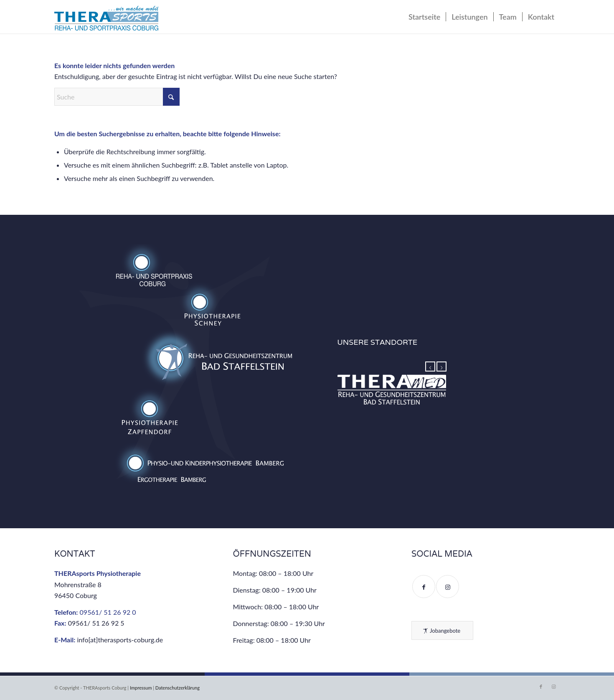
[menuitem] (424, 17)
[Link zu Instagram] (553, 687)
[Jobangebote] (442, 631)
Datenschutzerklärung (178, 688)
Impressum (141, 688)
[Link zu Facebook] (541, 687)
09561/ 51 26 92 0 (108, 612)
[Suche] (117, 97)
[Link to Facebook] (424, 587)
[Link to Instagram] (448, 587)
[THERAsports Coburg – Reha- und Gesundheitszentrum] (106, 19)
